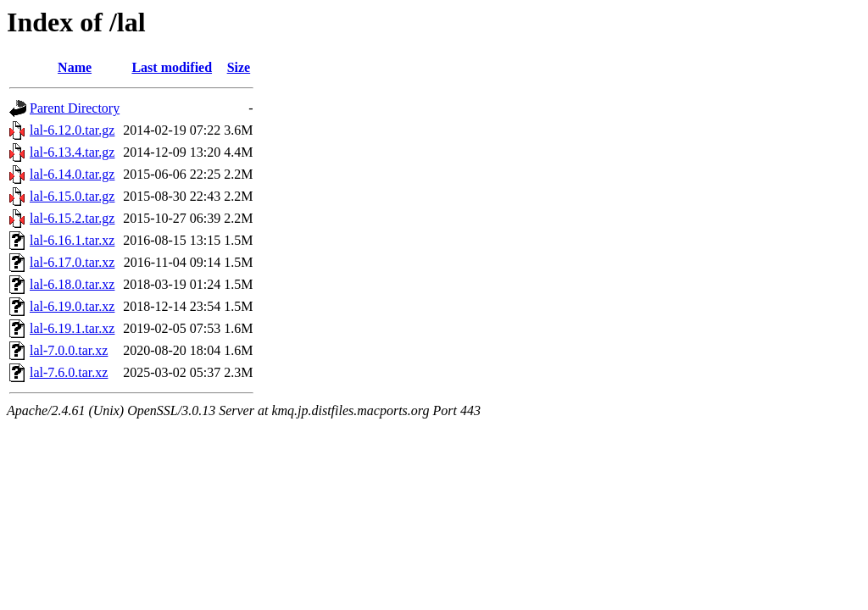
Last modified (172, 67)
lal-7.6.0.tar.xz (69, 372)
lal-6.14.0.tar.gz (72, 174)
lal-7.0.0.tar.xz (69, 350)
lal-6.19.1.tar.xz (72, 328)
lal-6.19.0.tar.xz (72, 306)
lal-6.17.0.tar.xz (72, 262)
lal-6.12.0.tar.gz (72, 130)
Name (75, 67)
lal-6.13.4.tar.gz (72, 152)
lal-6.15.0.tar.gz (72, 196)
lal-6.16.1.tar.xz (72, 240)
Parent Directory (75, 108)
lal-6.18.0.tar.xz (72, 284)
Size (239, 67)
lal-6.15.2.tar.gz (72, 218)
